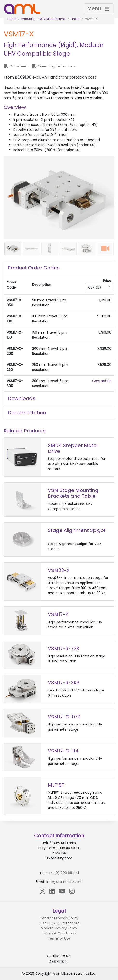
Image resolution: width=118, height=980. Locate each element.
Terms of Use (59, 938)
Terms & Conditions (59, 933)
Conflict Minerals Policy (59, 918)
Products (28, 19)
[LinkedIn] (52, 891)
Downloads (21, 398)
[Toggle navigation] (99, 9)
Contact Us (102, 381)
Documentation (27, 413)
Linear (75, 19)
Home (12, 19)
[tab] (59, 268)
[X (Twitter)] (43, 891)
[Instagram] (72, 891)
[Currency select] (99, 287)
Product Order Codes (34, 268)
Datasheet (16, 66)
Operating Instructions (54, 66)
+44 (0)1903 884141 (62, 873)
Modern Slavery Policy (59, 928)
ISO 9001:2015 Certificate (59, 923)
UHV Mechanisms (53, 19)
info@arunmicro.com (64, 882)
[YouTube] (62, 891)
